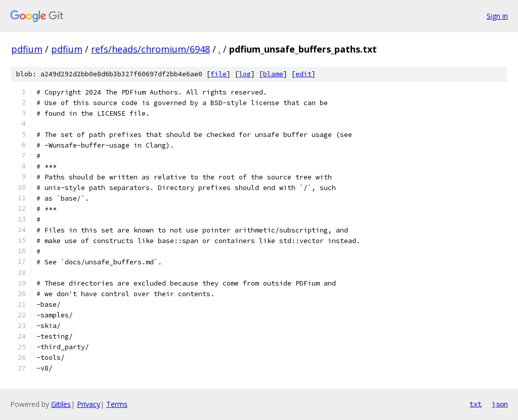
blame (273, 74)
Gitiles (61, 404)
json (500, 404)
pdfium (27, 49)
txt (476, 404)
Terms (117, 404)
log (245, 74)
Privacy (89, 404)
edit (304, 74)
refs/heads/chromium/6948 (150, 49)
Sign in (497, 16)
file (219, 74)
